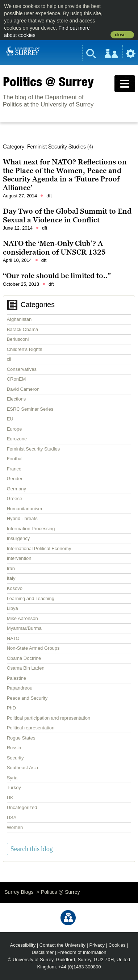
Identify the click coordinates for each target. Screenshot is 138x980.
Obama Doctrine (24, 658)
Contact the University (62, 945)
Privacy (97, 945)
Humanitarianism (25, 509)
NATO (13, 638)
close (120, 35)
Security (15, 758)
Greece (15, 499)
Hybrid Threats (22, 518)
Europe (14, 429)
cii (9, 359)
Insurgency (18, 538)
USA (12, 818)
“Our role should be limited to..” (57, 276)
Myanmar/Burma (24, 628)
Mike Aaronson (22, 618)
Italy (11, 578)
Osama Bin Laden (26, 668)
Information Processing (31, 529)
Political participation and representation (49, 718)
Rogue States (21, 738)
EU (10, 419)
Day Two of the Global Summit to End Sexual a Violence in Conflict (67, 215)
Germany (16, 489)
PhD (11, 708)
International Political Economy (39, 548)
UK (10, 798)
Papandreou (20, 688)
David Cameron (23, 389)
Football (15, 459)
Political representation (31, 728)
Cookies (117, 945)
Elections (16, 399)
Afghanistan (19, 319)
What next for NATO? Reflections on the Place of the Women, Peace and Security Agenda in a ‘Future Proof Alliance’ (65, 175)
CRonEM (16, 379)
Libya (12, 608)
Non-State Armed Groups (33, 648)
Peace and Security (27, 698)
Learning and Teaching (31, 598)
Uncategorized (22, 807)
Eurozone (17, 439)
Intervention (19, 558)
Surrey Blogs (19, 892)
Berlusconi (18, 339)
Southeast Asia (23, 768)
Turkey (14, 788)
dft (49, 196)
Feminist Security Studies (34, 449)
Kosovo (15, 588)
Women (15, 827)
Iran (11, 568)
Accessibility (23, 945)
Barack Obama (23, 329)
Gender (15, 479)
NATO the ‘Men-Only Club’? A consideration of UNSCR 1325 (54, 248)
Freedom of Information (82, 952)
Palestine (16, 678)
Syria (12, 778)
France (14, 469)
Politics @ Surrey (48, 81)
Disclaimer (43, 952)
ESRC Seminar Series (30, 409)
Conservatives (22, 369)
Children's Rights (25, 349)
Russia (14, 748)
